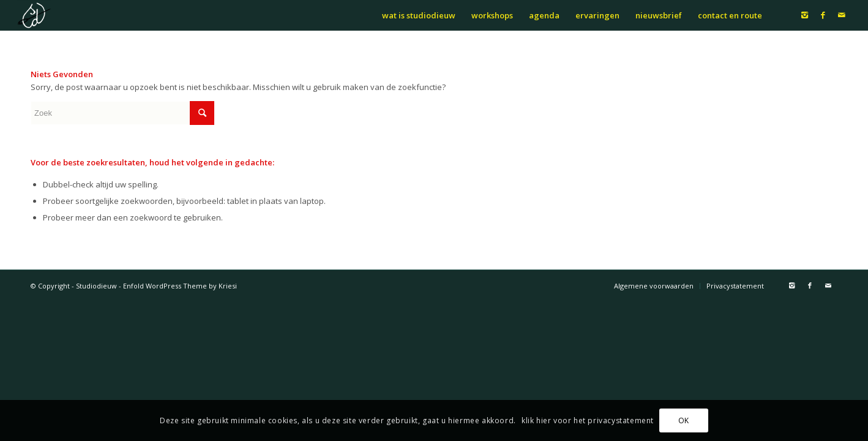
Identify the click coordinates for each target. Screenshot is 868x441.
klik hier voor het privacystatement (588, 420)
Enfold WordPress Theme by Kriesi (180, 286)
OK (684, 420)
